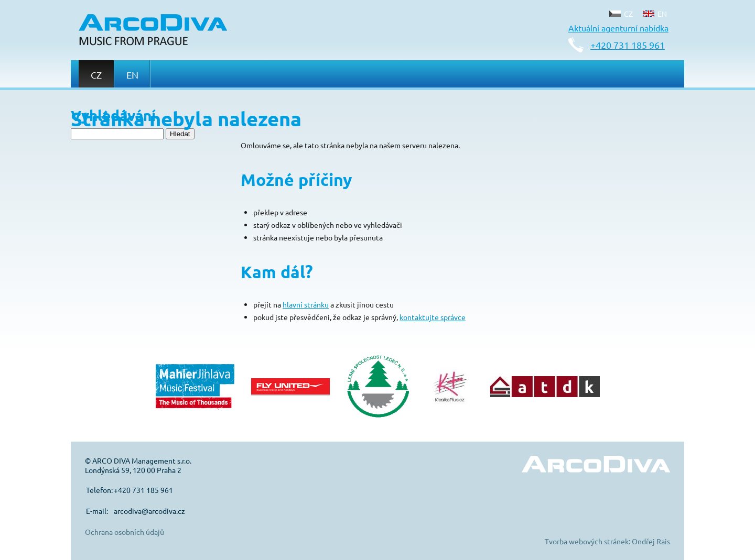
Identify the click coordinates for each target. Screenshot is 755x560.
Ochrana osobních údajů (125, 532)
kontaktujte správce (433, 317)
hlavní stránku (306, 304)
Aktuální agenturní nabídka (618, 28)
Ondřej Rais (651, 541)
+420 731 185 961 (628, 45)
